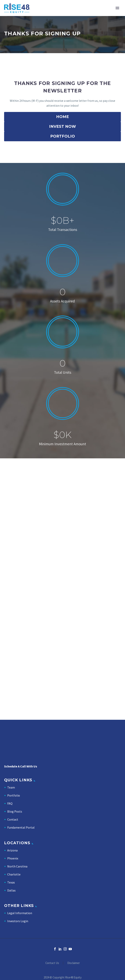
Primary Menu (117, 8)
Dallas (11, 890)
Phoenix (13, 858)
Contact (13, 819)
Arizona (12, 850)
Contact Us (52, 963)
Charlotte (14, 874)
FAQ (10, 803)
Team (11, 787)
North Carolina (17, 866)
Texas (11, 882)
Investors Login (18, 921)
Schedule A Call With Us (21, 766)
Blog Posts (15, 811)
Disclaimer (74, 963)
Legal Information (20, 913)
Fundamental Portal (21, 827)
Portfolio (14, 795)
